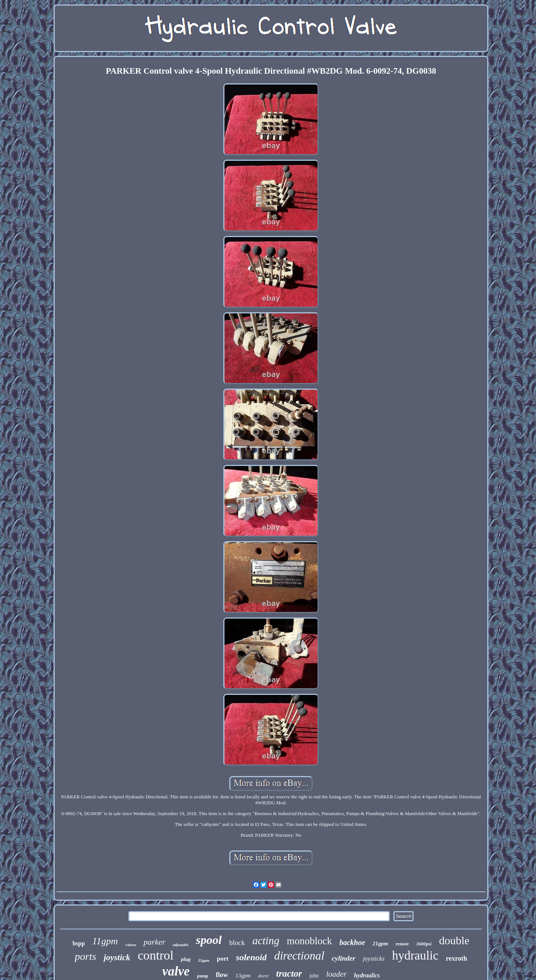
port (223, 959)
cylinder (343, 958)
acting (266, 941)
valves (131, 945)
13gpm (243, 976)
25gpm (204, 960)
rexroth (457, 958)
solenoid (251, 957)
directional (299, 956)
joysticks (374, 959)
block (237, 943)
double (454, 940)
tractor (289, 973)
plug (186, 959)
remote (402, 944)
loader (336, 974)
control (156, 955)
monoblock (309, 941)
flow (222, 975)
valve (176, 971)
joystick (117, 957)
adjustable (181, 945)
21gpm (380, 944)
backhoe (352, 942)
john (314, 976)
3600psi (424, 944)
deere (263, 976)
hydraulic (415, 955)
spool (209, 940)
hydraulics (367, 975)
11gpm (105, 941)
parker (154, 942)
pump (203, 976)
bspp (79, 943)
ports (86, 956)
